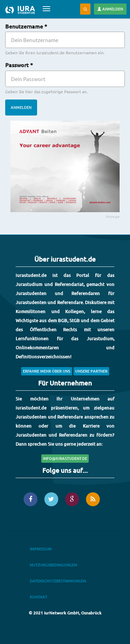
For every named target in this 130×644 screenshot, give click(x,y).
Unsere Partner (91, 371)
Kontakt (38, 597)
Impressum (41, 549)
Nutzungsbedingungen (53, 565)
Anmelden (110, 9)
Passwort (19, 65)
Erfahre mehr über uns (47, 371)
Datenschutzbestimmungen (58, 581)
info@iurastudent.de (65, 458)
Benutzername (26, 26)
